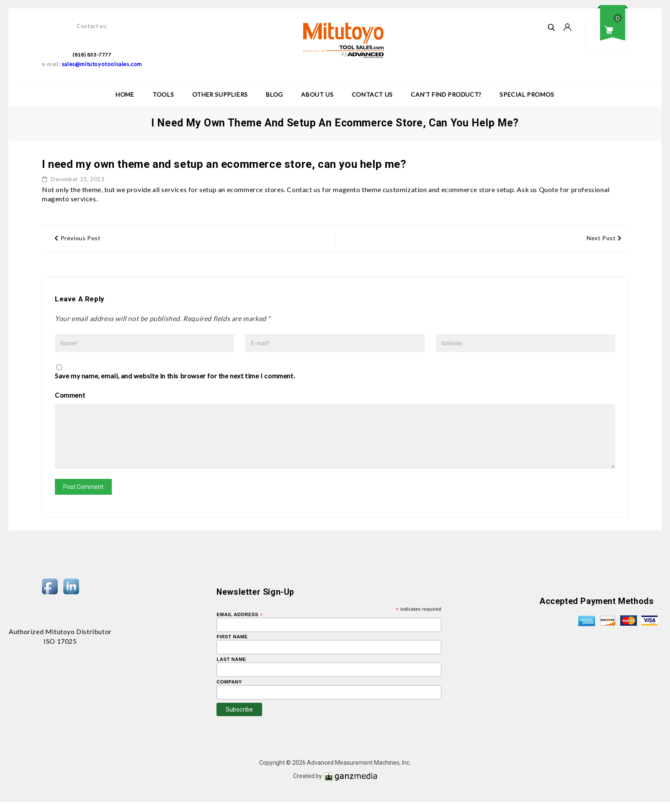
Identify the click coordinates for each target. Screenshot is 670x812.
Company (229, 692)
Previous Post (77, 238)
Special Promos (527, 94)
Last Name (231, 669)
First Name (232, 647)
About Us (317, 94)
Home (125, 94)
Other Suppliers (220, 94)
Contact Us (372, 94)
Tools (163, 94)
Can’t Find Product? (446, 94)
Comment (70, 395)
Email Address (240, 624)
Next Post (604, 238)
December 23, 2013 (73, 179)
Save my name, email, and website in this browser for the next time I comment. (175, 376)
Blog (274, 94)
